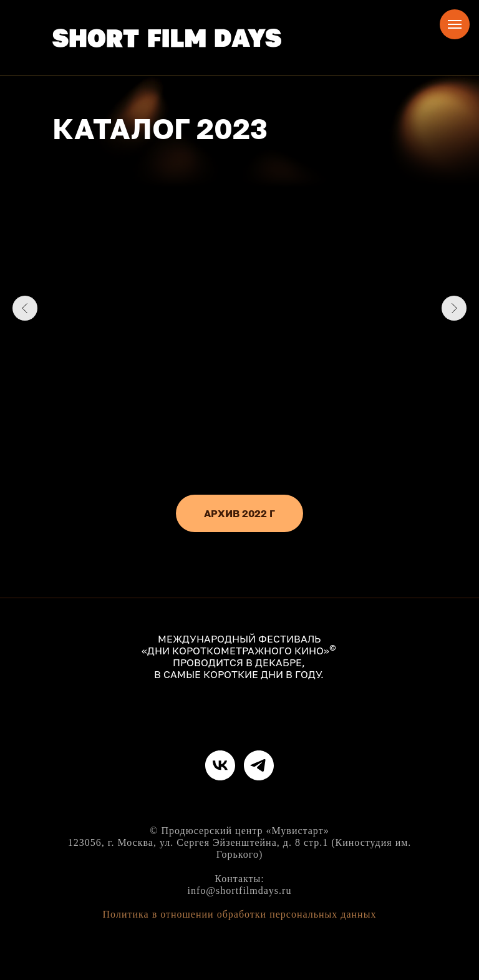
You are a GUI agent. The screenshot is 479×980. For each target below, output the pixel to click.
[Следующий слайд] (454, 308)
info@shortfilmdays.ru (240, 890)
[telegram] (259, 765)
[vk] (220, 765)
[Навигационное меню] (455, 24)
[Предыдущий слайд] (25, 308)
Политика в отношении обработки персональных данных (240, 914)
